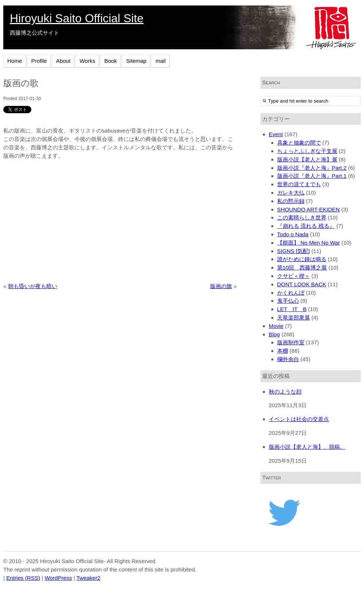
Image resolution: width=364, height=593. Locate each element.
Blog (274, 334)
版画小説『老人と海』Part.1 (312, 176)
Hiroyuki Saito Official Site (77, 18)
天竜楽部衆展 (294, 317)
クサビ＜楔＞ (294, 276)
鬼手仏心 (288, 301)
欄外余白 (288, 359)
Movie (276, 326)
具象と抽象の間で (299, 143)
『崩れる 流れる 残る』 (306, 226)
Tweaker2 (88, 578)
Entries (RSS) (23, 578)
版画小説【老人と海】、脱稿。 (307, 447)
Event (276, 134)
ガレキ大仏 (291, 193)
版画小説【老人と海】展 (307, 159)
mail (160, 61)
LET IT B (292, 309)
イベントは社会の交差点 (299, 419)
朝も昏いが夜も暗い (33, 286)
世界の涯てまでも (299, 184)
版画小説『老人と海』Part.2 (312, 168)
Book (111, 61)
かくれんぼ (291, 293)
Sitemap (136, 61)
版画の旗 (221, 286)
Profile (39, 61)
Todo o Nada (293, 234)
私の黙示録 (291, 201)
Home (15, 61)
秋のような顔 (285, 392)
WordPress (58, 578)
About (63, 61)
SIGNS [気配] (294, 251)
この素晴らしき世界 (302, 217)
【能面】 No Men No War (309, 243)
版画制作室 (291, 342)
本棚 (283, 351)
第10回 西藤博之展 (302, 267)
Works (87, 61)
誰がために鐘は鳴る (302, 259)
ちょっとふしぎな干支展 (307, 151)
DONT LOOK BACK (302, 284)
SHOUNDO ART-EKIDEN (309, 209)
